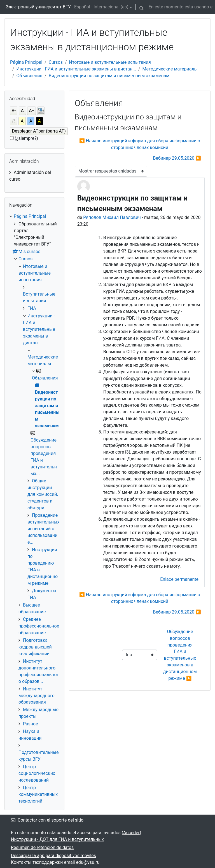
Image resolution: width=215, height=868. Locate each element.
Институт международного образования (37, 696)
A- (14, 111)
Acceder (131, 833)
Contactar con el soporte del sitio (47, 820)
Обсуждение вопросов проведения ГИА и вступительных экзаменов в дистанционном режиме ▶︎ (181, 655)
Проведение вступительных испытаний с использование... (43, 529)
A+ (32, 111)
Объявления (30, 76)
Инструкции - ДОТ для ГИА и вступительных (57, 839)
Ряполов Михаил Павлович (112, 217)
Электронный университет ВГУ (38, 7)
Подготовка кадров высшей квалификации (35, 647)
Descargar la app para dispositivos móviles (53, 856)
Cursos (56, 62)
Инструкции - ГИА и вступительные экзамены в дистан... (76, 69)
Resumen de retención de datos (42, 847)
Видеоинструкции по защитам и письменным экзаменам (109, 76)
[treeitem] (34, 176)
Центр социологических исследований (37, 773)
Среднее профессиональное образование (39, 626)
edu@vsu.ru (88, 862)
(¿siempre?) (26, 138)
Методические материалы (170, 69)
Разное (31, 724)
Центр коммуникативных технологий (38, 794)
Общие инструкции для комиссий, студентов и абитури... (43, 494)
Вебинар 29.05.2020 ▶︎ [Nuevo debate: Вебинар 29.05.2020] (177, 158)
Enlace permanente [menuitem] (179, 579)
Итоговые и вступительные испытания (110, 62)
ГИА (32, 308)
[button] (142, 7)
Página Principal (26, 62)
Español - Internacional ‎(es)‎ (101, 7)
